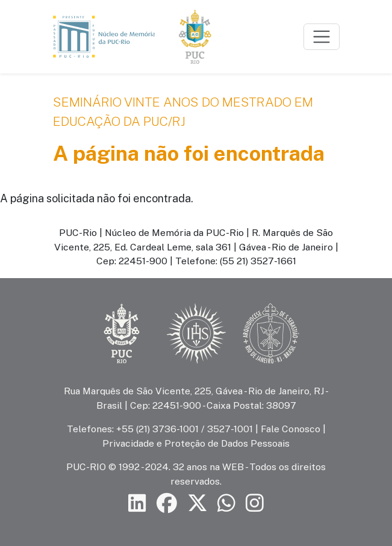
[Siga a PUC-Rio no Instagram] (255, 503)
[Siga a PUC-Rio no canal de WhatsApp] (226, 503)
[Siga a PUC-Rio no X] (198, 503)
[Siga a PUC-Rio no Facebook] (167, 503)
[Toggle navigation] (322, 37)
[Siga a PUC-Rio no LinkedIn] (137, 503)
